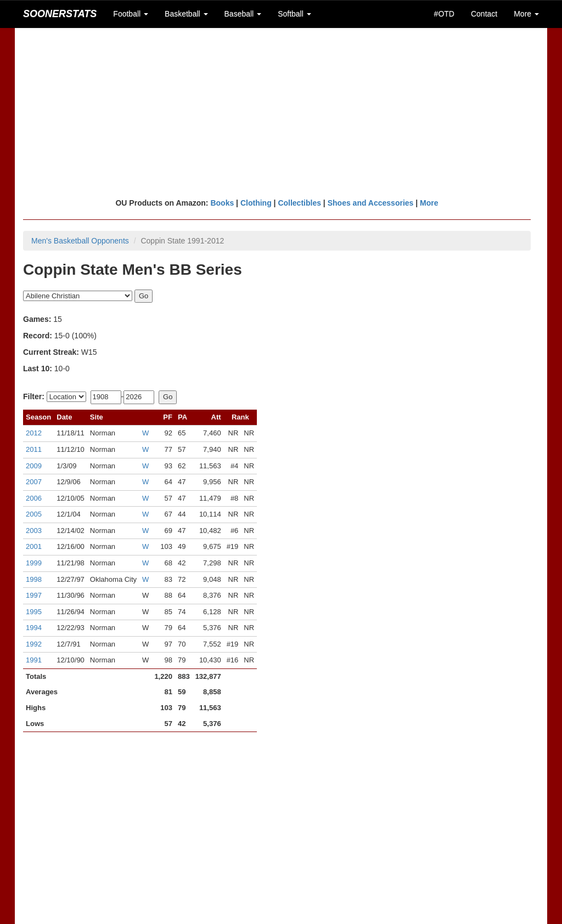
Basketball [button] (186, 14)
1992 (34, 644)
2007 (34, 482)
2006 (34, 498)
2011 (34, 449)
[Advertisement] (281, 112)
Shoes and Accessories (371, 203)
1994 (34, 628)
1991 (34, 660)
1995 (34, 612)
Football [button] (131, 14)
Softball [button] (294, 14)
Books (222, 203)
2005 (34, 514)
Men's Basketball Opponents (80, 241)
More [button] (526, 14)
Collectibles (299, 203)
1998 (34, 579)
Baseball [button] (243, 14)
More (429, 203)
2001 (34, 546)
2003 (34, 531)
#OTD (444, 14)
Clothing (256, 203)
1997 (34, 595)
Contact (484, 14)
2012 (34, 433)
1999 (34, 563)
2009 (34, 466)
